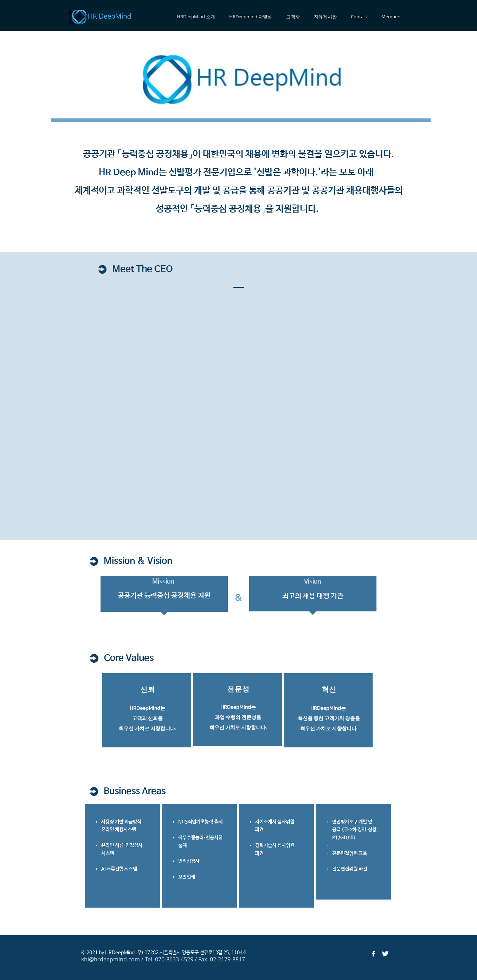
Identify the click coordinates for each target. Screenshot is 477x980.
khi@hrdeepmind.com (111, 959)
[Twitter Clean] (385, 954)
